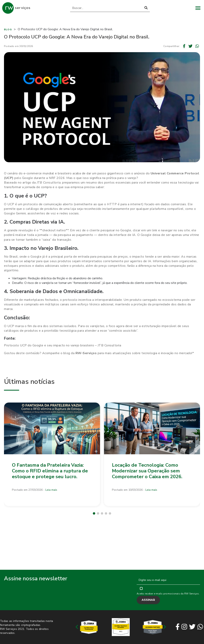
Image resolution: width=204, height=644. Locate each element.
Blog (8, 29)
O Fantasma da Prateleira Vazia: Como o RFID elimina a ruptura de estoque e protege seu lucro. (50, 471)
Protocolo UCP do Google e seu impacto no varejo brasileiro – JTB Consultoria (63, 345)
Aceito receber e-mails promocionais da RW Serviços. (168, 594)
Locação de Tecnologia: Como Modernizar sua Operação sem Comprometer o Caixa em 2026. (147, 471)
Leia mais (51, 490)
